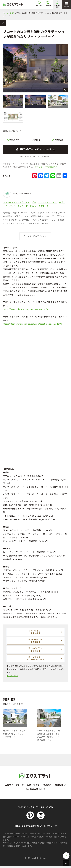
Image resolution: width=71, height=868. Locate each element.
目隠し (62, 202)
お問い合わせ (33, 785)
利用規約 (47, 785)
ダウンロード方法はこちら (46, 167)
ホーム (6, 13)
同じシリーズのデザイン (34, 236)
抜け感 (7, 213)
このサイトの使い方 (14, 785)
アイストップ (37, 213)
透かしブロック (20, 213)
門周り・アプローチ (40, 206)
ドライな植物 (10, 220)
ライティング (9, 206)
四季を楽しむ (37, 216)
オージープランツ (55, 216)
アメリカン (25, 220)
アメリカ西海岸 (40, 220)
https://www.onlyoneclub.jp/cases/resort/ (24, 309)
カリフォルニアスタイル (15, 223)
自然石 (45, 223)
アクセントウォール (56, 213)
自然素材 (8, 216)
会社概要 (61, 785)
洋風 (34, 202)
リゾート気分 (57, 220)
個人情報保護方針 (36, 789)
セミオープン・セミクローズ (16, 202)
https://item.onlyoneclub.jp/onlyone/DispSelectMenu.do (31, 324)
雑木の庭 (34, 223)
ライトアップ (22, 216)
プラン (12, 13)
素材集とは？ (12, 675)
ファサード (23, 206)
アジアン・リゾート (48, 202)
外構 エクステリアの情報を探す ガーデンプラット (35, 826)
